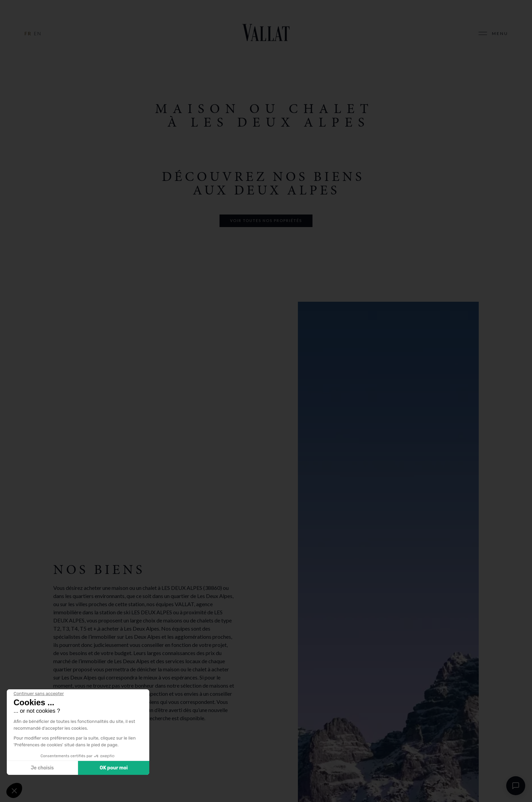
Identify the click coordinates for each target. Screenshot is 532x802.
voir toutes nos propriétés (266, 220)
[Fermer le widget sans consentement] (39, 694)
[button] (14, 790)
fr (28, 33)
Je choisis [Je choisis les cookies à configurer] (42, 768)
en (38, 33)
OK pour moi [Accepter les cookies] (114, 768)
